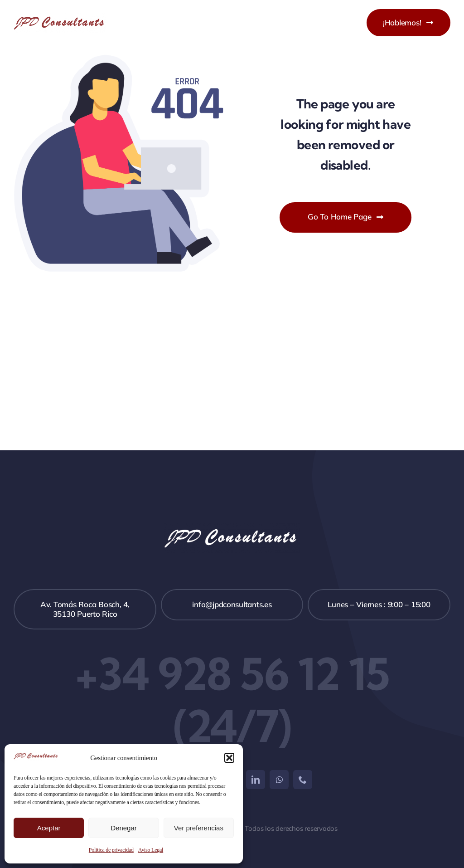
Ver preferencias (199, 828)
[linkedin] (256, 780)
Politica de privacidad (111, 850)
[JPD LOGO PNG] (60, 16)
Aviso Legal (151, 850)
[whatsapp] (279, 780)
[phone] (303, 780)
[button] (229, 758)
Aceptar (49, 828)
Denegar (124, 828)
